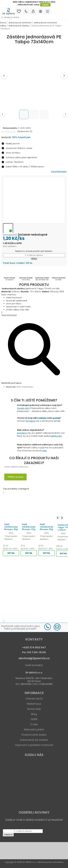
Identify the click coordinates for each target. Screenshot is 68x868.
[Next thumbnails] (65, 114)
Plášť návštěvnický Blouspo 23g (29, 527)
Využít (45, 5)
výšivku (42, 418)
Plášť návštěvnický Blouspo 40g (11, 527)
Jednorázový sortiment (20, 23)
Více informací (59, 172)
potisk (57, 418)
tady (45, 451)
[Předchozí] (4, 493)
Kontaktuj (30, 421)
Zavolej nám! (23, 408)
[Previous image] (4, 76)
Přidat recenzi (15, 477)
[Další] (4, 621)
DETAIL (11, 553)
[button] (34, 17)
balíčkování (56, 436)
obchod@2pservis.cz (34, 658)
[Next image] (64, 76)
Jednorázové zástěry (19, 26)
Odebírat (8, 835)
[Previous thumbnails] (3, 114)
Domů (3, 23)
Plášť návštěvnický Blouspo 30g (47, 527)
